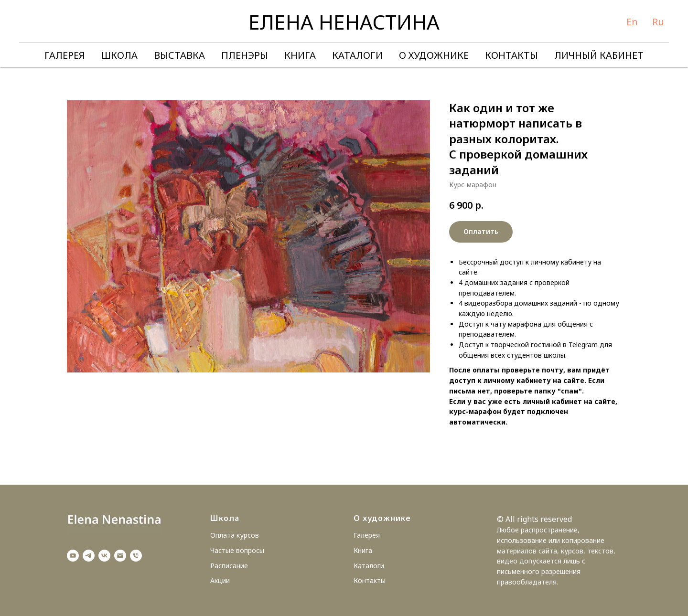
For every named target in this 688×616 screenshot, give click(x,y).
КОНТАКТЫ (511, 55)
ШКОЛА (119, 55)
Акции (220, 580)
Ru (658, 22)
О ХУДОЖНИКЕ (434, 55)
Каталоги (369, 566)
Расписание (229, 566)
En (632, 22)
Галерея (367, 535)
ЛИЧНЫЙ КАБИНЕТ (599, 55)
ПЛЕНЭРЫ (245, 55)
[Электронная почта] (120, 556)
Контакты (370, 580)
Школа (225, 518)
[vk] (104, 556)
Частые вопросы (237, 550)
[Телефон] (136, 556)
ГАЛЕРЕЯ (65, 55)
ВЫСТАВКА (179, 55)
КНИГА (300, 55)
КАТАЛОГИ (357, 55)
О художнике (382, 518)
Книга (363, 550)
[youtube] (73, 556)
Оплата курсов (235, 535)
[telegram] (89, 556)
